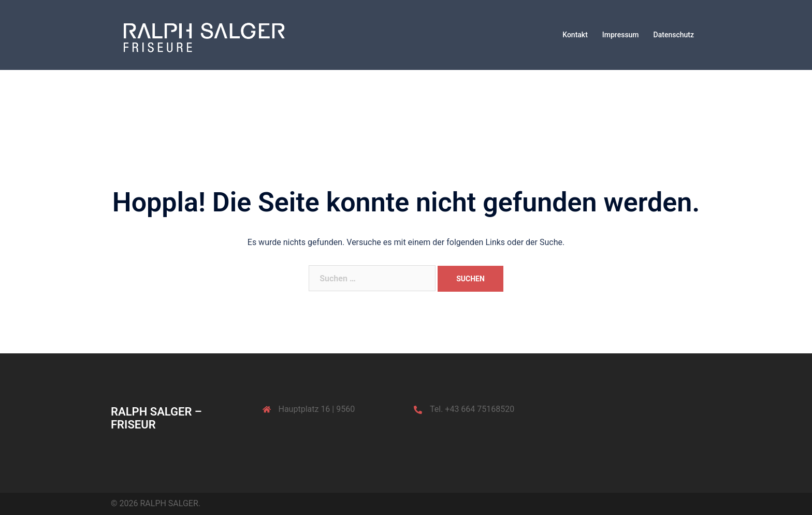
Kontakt (575, 35)
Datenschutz (674, 35)
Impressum (621, 35)
